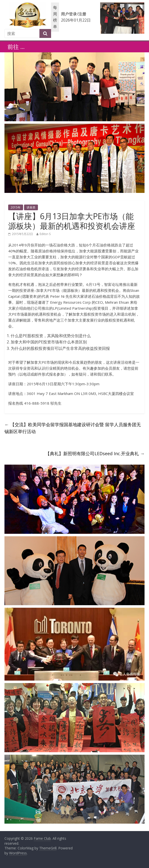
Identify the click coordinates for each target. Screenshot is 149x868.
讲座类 (31, 207)
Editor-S (45, 234)
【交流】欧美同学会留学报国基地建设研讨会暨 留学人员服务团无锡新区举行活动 (73, 428)
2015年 (16, 207)
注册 (82, 14)
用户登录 (69, 14)
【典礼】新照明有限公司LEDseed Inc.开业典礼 (95, 453)
